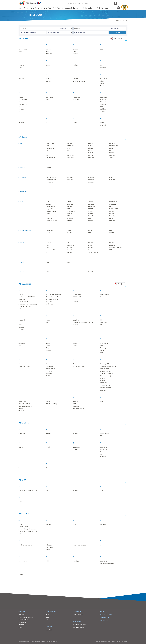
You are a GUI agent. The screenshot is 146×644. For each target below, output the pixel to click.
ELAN (69, 209)
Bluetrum (49, 49)
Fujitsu (48, 322)
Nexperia (21, 102)
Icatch (48, 214)
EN (124, 38)
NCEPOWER (23, 99)
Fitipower (103, 524)
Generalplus (71, 211)
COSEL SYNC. (78, 294)
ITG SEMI (103, 67)
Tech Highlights (102, 8)
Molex (102, 83)
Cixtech (91, 143)
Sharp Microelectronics (107, 373)
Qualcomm (71, 153)
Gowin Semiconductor (25, 545)
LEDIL (75, 343)
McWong (103, 348)
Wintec (75, 404)
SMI (102, 107)
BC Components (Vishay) (54, 294)
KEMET (48, 79)
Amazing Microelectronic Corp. (28, 304)
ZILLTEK (91, 182)
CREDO (76, 299)
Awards (21, 627)
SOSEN (103, 381)
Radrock (112, 218)
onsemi (48, 99)
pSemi (48, 447)
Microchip (112, 216)
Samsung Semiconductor (108, 366)
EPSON (91, 209)
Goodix (48, 65)
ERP (20, 332)
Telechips (21, 468)
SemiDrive (103, 97)
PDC (90, 218)
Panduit (70, 233)
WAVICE (21, 502)
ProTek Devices (51, 376)
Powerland (49, 373)
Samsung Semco (52, 221)
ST (47, 252)
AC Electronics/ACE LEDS (27, 297)
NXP (20, 111)
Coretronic (113, 143)
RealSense (76, 97)
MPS (69, 150)
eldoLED (21, 327)
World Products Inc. (79, 408)
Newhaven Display (24, 366)
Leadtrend (71, 245)
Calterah (76, 49)
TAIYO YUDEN (93, 252)
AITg (47, 617)
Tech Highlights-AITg (79, 627)
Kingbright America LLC (53, 348)
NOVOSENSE (23, 104)
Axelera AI (112, 204)
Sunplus (70, 252)
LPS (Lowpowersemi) (80, 81)
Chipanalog (92, 206)
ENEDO (21, 330)
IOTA (102, 325)
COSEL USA (77, 297)
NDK (20, 364)
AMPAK (70, 143)
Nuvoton (21, 109)
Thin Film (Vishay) (24, 404)
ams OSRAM (23, 49)
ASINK (70, 231)
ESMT (20, 67)
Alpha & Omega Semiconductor (28, 529)
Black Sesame (51, 206)
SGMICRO (104, 99)
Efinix (20, 325)
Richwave (70, 180)
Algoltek (91, 202)
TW (115, 38)
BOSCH (70, 206)
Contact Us (104, 620)
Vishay (75, 123)
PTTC (111, 177)
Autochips (91, 204)
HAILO (90, 146)
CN (119, 38)
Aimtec (21, 524)
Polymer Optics (51, 366)
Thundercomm (51, 158)
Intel (102, 65)
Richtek (91, 153)
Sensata (70, 250)
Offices (58, 8)
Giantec (112, 211)
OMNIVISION (50, 97)
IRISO (111, 231)
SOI (111, 250)
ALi (68, 243)
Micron (102, 81)
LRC (69, 216)
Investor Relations (72, 8)
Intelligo (91, 214)
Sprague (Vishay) (106, 388)
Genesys (91, 211)
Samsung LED (105, 364)
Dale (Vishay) (104, 294)
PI (110, 150)
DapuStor (103, 297)
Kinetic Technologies (79, 545)
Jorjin (20, 346)
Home (117, 21)
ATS (20, 309)
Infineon (70, 214)
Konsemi (49, 216)
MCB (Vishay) (105, 343)
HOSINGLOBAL (114, 146)
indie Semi (104, 322)
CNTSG (112, 206)
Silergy (70, 221)
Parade (91, 247)
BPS (47, 51)
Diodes (91, 243)
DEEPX (103, 49)
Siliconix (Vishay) (106, 376)
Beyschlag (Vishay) (52, 299)
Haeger (91, 231)
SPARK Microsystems (107, 383)
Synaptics (112, 155)
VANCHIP (70, 158)
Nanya (21, 97)
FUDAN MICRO (51, 211)
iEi (101, 320)
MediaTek (91, 216)
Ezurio (75, 524)
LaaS (47, 620)
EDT (20, 322)
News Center (35, 8)
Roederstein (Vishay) (80, 366)
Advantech (22, 299)
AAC (48, 202)
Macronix (91, 177)
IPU (69, 148)
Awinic (21, 51)
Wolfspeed (92, 158)
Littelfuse (76, 79)
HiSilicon (76, 65)
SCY (48, 155)
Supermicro (104, 390)
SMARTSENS (72, 155)
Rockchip (76, 99)
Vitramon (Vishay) (51, 404)
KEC (48, 245)
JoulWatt (21, 79)
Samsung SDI (51, 250)
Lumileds (112, 245)
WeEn (102, 123)
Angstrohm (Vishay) (25, 306)
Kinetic (48, 346)
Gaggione (76, 320)
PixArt (48, 153)
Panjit (90, 150)
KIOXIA (48, 81)
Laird (48, 233)
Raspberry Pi (77, 561)
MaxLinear (104, 79)
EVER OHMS (114, 209)
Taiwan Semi (22, 401)
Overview (21, 615)
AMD (48, 272)
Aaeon (21, 294)
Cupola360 (50, 209)
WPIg (48, 615)
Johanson (22, 343)
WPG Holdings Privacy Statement (118, 641)
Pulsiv (48, 561)
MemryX (103, 350)
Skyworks (103, 452)
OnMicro (70, 218)
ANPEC (49, 204)
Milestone (22, 625)
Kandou (112, 214)
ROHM (111, 153)
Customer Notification (101, 641)
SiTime (91, 221)
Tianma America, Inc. (25, 406)
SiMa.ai (103, 378)
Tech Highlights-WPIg (80, 625)
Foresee (112, 243)
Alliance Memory (24, 302)
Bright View (49, 304)
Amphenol (50, 231)
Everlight (70, 177)
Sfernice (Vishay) (106, 371)
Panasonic (50, 192)
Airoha (69, 202)
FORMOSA (71, 146)
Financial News (78, 615)
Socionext (91, 155)
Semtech (91, 180)
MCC (48, 150)
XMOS (111, 158)
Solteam (103, 111)
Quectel (75, 449)
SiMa (102, 490)
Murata (102, 86)
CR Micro (76, 51)
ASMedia (70, 204)
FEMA (48, 320)
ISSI (69, 262)
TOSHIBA (22, 123)
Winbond (103, 125)
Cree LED (76, 54)
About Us (22, 8)
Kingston (91, 148)
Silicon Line (104, 449)
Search (118, 33)
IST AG (48, 550)
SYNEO (112, 233)
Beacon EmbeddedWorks (54, 297)
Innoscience (50, 148)
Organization (22, 622)
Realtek (91, 272)
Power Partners (51, 369)
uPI (47, 123)
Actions (49, 243)
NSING (21, 107)
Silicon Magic (104, 102)
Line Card (47, 8)
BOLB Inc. (49, 302)
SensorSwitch (105, 369)
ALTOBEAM (50, 143)
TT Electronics (23, 411)
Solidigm (103, 109)
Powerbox (49, 371)
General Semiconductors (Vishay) (83, 322)
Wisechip (76, 406)
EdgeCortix (22, 320)
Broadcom (49, 54)
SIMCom (103, 104)
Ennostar (21, 65)
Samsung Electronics (116, 247)
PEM (90, 233)
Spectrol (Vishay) (106, 385)
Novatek (49, 167)
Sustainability (87, 8)
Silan (90, 250)
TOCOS (21, 408)
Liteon (90, 245)
